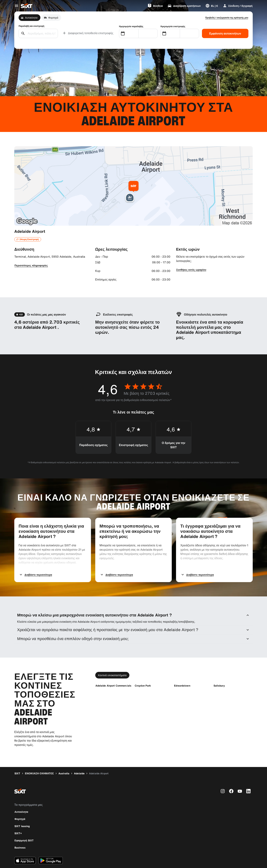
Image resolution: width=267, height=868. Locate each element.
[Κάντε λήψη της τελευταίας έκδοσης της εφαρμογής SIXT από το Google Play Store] (51, 846)
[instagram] (223, 776)
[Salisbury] (219, 671)
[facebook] (231, 776)
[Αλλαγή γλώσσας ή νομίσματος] (212, 6)
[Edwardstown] (182, 671)
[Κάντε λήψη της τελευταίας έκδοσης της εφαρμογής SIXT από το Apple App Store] (25, 846)
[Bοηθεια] (155, 6)
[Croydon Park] (143, 671)
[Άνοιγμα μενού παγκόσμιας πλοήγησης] (16, 6)
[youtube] (240, 776)
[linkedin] (248, 776)
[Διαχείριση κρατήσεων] (184, 6)
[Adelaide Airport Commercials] (113, 671)
